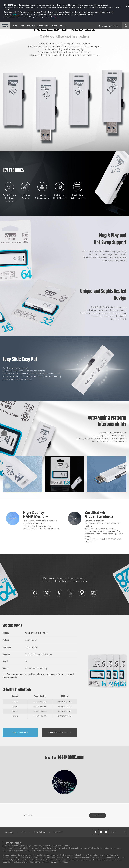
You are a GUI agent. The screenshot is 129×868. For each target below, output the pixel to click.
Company (9, 832)
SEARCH (98, 815)
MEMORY (15, 26)
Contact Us (58, 832)
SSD (23, 26)
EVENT (54, 26)
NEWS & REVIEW (43, 26)
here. (54, 17)
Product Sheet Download (59, 732)
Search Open (125, 26)
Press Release (40, 832)
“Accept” (15, 14)
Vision (24, 832)
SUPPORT (63, 26)
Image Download (20, 732)
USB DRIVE (31, 26)
